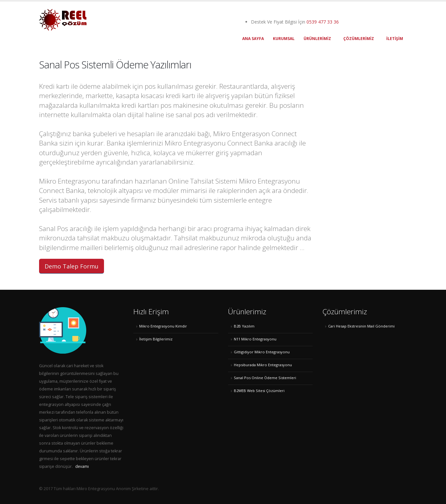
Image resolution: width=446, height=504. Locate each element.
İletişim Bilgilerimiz (156, 339)
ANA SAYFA (253, 39)
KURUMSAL (284, 39)
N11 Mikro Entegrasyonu (255, 339)
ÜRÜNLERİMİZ (317, 39)
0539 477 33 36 (323, 22)
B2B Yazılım (244, 326)
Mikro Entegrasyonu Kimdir (163, 326)
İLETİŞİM (395, 39)
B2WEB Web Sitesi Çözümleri (259, 391)
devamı (82, 466)
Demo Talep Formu (72, 266)
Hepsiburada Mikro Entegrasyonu (263, 365)
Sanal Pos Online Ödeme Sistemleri (265, 378)
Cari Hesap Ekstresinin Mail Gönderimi (361, 326)
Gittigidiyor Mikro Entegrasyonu (262, 352)
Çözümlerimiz (359, 39)
